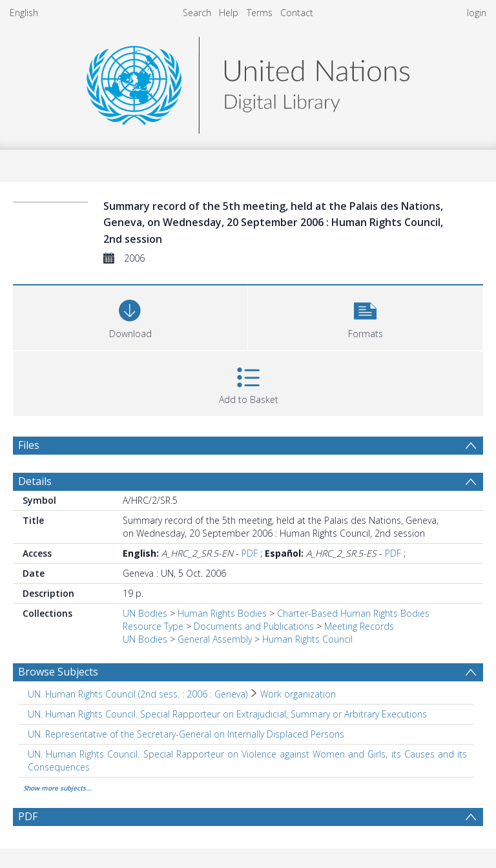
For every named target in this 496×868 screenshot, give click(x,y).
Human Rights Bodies (222, 613)
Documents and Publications (254, 626)
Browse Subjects (58, 672)
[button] (365, 316)
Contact (297, 13)
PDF (250, 553)
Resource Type (153, 626)
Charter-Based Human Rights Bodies (353, 613)
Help (229, 13)
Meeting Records (359, 626)
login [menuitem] (477, 13)
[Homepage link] (248, 82)
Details (35, 481)
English (24, 13)
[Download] (130, 316)
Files (29, 445)
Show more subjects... (57, 788)
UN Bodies (145, 613)
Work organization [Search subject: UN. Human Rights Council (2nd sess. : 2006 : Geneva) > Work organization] (298, 694)
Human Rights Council (307, 639)
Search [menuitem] (197, 13)
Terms (260, 13)
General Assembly (215, 639)
